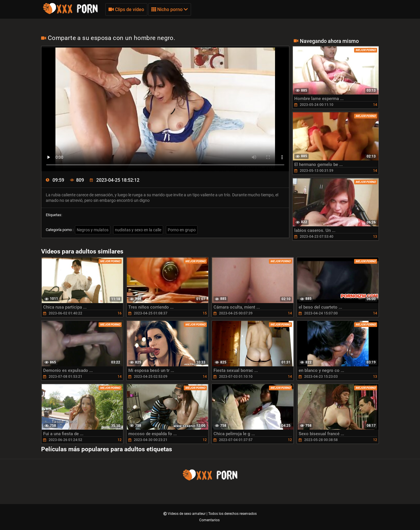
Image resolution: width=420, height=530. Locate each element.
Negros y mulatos (93, 230)
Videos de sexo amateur (187, 514)
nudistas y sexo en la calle (138, 230)
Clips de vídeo (126, 9)
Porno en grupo (182, 230)
